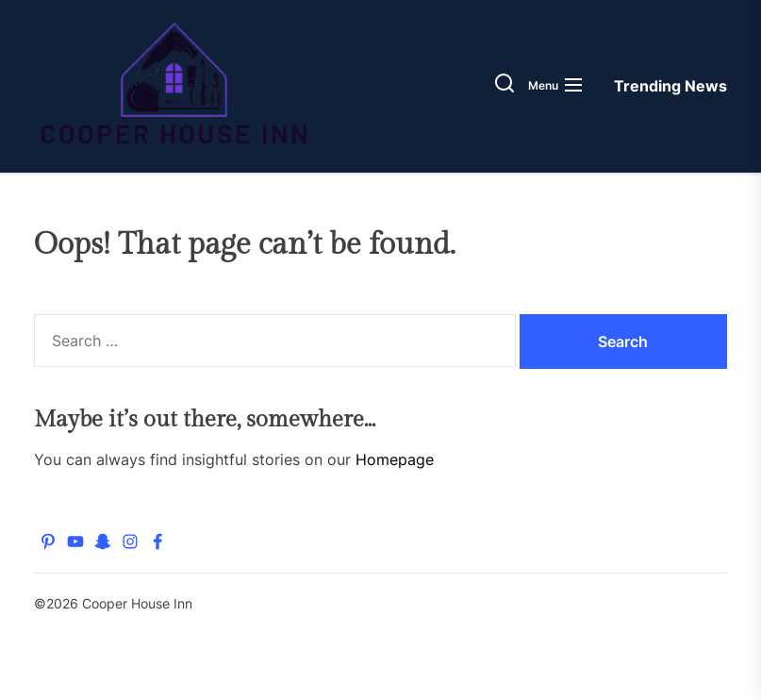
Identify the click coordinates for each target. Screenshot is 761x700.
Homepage (395, 459)
